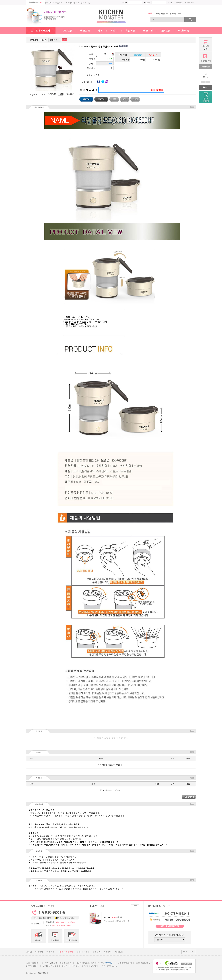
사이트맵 (119, 952)
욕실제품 (130, 31)
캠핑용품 (165, 31)
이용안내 (39, 952)
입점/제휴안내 (83, 952)
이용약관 (50, 952)
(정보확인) (109, 963)
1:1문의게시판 (84, 3)
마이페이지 (70, 3)
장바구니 (48, 3)
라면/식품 (184, 31)
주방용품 (67, 31)
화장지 (114, 31)
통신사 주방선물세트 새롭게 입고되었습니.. (176, 13)
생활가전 (148, 31)
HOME (43, 40)
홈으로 (29, 952)
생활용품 (85, 31)
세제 (100, 31)
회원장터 (108, 952)
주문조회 (59, 3)
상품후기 (97, 952)
